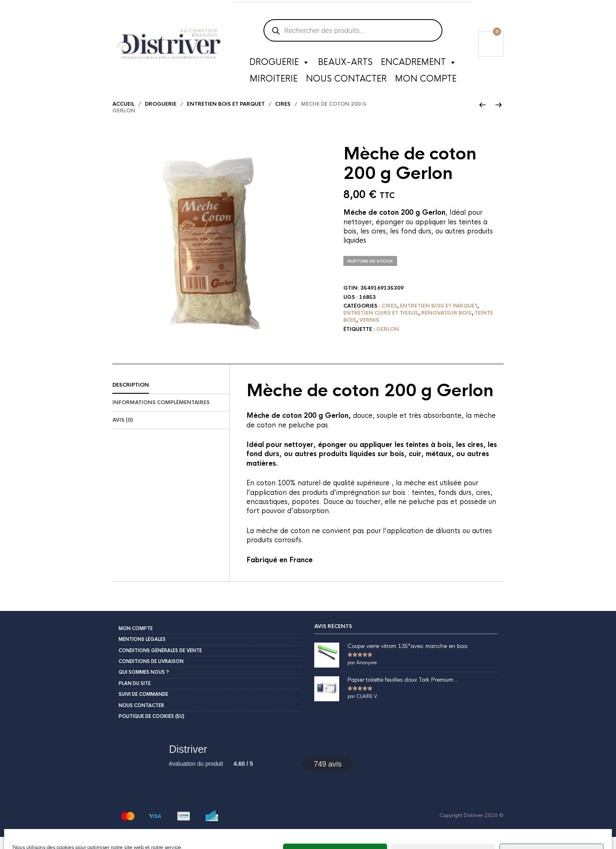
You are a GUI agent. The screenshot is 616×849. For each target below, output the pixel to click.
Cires (283, 116)
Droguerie (279, 65)
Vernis (369, 332)
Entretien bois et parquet (226, 116)
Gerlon (388, 341)
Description (131, 397)
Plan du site (135, 695)
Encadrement (419, 65)
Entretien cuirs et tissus (381, 325)
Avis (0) (123, 432)
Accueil (123, 116)
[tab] (171, 397)
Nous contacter (346, 81)
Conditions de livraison (151, 673)
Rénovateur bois (446, 325)
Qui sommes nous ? (144, 684)
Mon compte (426, 81)
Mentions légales (142, 651)
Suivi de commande (143, 706)
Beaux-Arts (345, 64)
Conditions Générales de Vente (160, 662)
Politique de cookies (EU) (152, 728)
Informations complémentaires (161, 415)
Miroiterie (274, 81)
